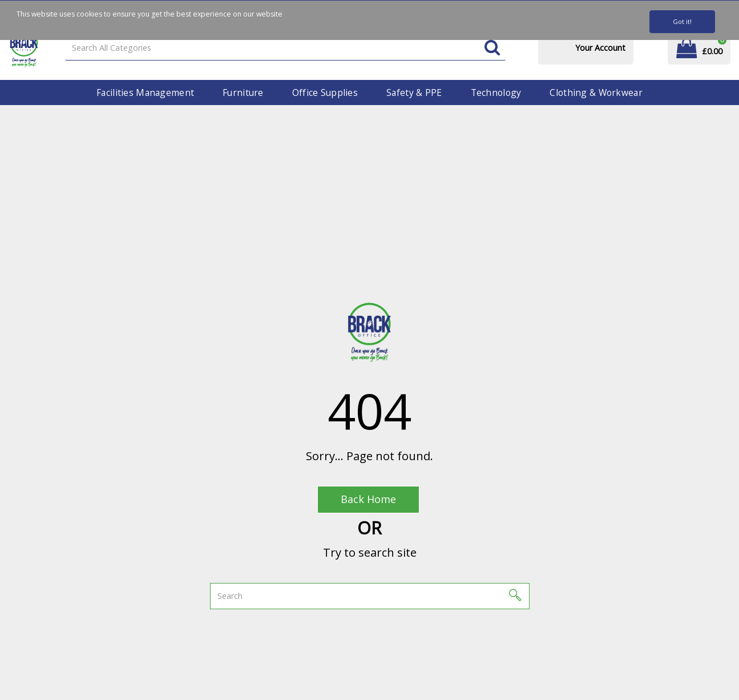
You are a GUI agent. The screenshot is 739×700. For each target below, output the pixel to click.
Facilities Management (145, 92)
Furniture (243, 92)
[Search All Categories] (285, 48)
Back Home (368, 499)
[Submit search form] (492, 48)
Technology (496, 92)
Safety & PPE (414, 92)
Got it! (682, 21)
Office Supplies (325, 92)
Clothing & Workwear (596, 92)
